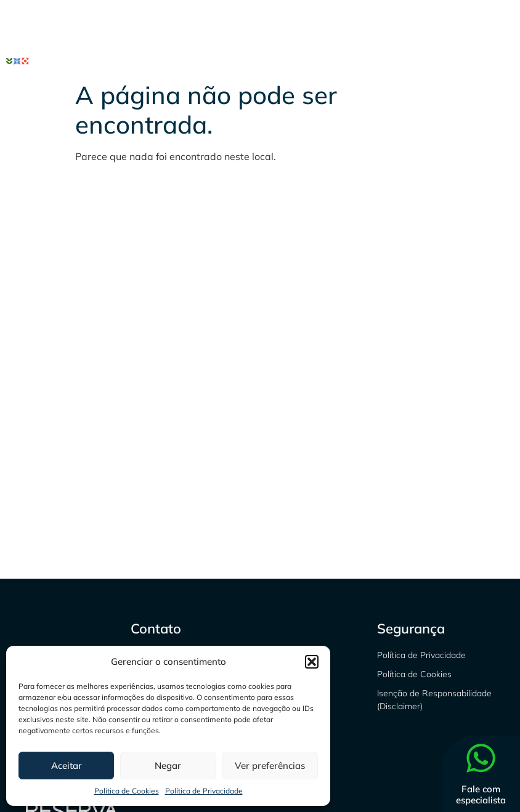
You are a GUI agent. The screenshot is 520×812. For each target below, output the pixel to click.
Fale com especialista (481, 794)
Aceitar (67, 766)
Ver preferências (270, 766)
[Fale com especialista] (481, 760)
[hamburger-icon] (500, 56)
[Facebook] (420, 18)
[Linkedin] (474, 18)
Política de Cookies (127, 791)
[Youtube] (502, 18)
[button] (312, 662)
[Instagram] (447, 18)
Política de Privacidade (204, 791)
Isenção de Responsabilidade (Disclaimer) (434, 700)
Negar (168, 766)
